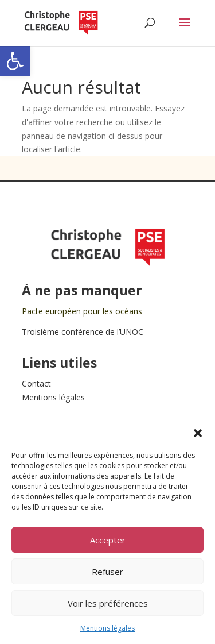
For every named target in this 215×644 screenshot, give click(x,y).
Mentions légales (107, 628)
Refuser (107, 572)
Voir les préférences (108, 603)
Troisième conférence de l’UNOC (83, 332)
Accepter (108, 540)
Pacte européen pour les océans (82, 311)
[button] (15, 61)
